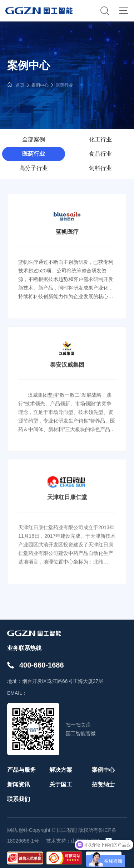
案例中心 (40, 85)
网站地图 (17, 830)
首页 (20, 85)
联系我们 (19, 799)
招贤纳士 (103, 784)
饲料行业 (100, 168)
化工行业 (100, 139)
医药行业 (64, 85)
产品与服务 (21, 770)
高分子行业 (34, 168)
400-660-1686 (42, 665)
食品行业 (100, 154)
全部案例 (34, 139)
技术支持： (59, 841)
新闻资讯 (19, 784)
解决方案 (61, 770)
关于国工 (61, 784)
